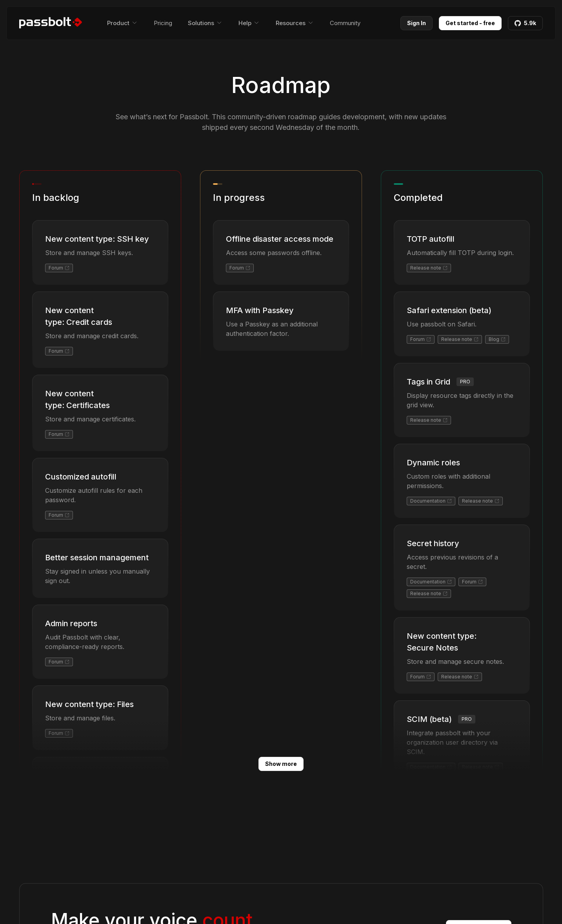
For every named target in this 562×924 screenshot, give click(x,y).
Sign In (416, 23)
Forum (59, 268)
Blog (497, 339)
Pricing (163, 23)
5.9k (525, 23)
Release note (429, 268)
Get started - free (470, 23)
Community (345, 23)
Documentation (431, 501)
